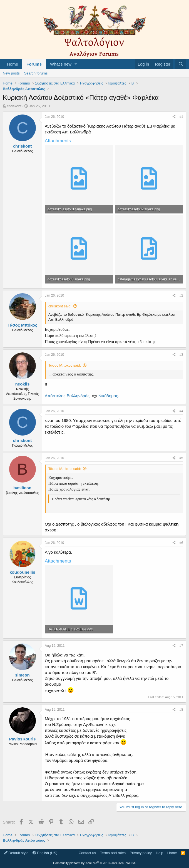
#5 (181, 458)
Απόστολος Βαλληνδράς (67, 396)
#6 (181, 543)
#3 (181, 355)
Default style (16, 853)
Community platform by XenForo (94, 863)
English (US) (45, 853)
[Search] (181, 64)
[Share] (174, 117)
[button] (76, 64)
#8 (181, 710)
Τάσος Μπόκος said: (65, 365)
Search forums (36, 73)
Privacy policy (141, 853)
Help (160, 853)
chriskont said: (60, 306)
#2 (181, 295)
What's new (61, 64)
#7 (181, 646)
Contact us (87, 853)
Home (13, 64)
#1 (181, 117)
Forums (34, 64)
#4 (181, 411)
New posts (11, 73)
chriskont (14, 106)
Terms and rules (113, 853)
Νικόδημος (108, 396)
